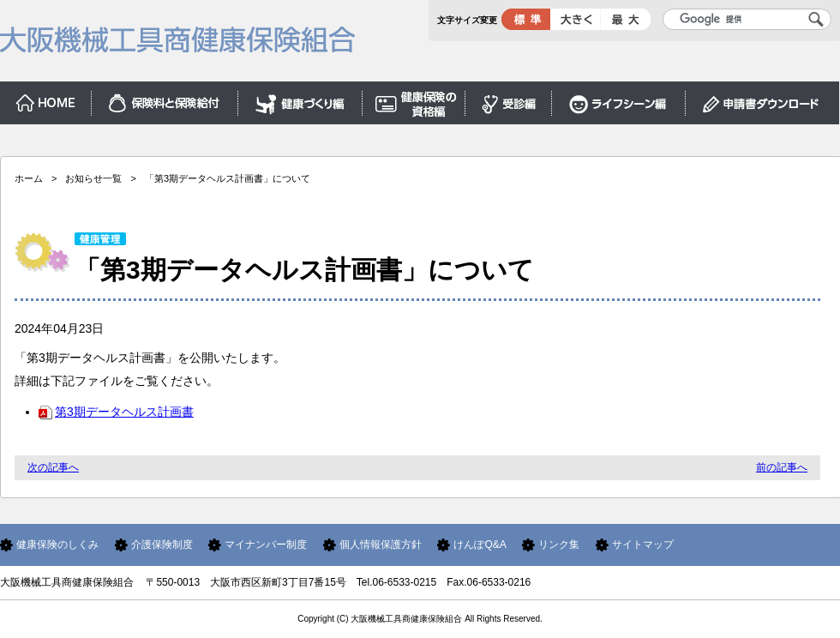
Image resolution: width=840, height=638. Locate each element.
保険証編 (414, 99)
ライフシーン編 (619, 99)
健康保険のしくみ (57, 545)
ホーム (46, 99)
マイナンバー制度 (266, 545)
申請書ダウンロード (762, 99)
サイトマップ (643, 545)
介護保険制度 (162, 545)
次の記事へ (53, 467)
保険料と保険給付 (165, 99)
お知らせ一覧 (93, 178)
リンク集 (559, 545)
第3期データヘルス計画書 (116, 412)
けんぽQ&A (480, 545)
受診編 (509, 99)
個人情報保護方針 (381, 545)
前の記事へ (782, 467)
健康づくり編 (300, 99)
